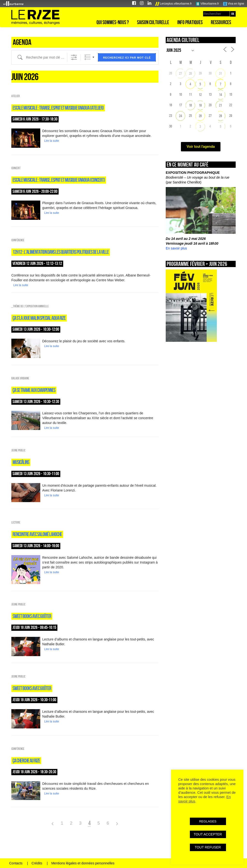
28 (190, 73)
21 (220, 105)
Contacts (16, 863)
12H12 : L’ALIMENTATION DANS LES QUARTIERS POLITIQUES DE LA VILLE (61, 252)
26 (200, 116)
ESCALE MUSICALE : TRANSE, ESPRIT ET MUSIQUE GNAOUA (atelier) (58, 108)
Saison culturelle (153, 22)
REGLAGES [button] (208, 821)
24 (180, 116)
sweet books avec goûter (32, 616)
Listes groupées (87, 57)
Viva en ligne (234, 4)
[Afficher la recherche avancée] (74, 57)
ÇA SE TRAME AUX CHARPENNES (34, 390)
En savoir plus (176, 248)
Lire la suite (51, 141)
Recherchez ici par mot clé (127, 58)
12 (200, 95)
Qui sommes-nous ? (113, 22)
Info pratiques (190, 22)
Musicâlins (21, 462)
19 (200, 105)
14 (220, 95)
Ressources (221, 22)
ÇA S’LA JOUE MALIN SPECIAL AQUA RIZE (39, 318)
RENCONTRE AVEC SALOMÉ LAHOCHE (37, 534)
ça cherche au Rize (26, 760)
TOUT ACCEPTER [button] (208, 834)
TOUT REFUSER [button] (208, 847)
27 (180, 73)
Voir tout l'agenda (201, 147)
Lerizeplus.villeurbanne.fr (174, 4)
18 (190, 105)
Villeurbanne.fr (207, 4)
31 (220, 73)
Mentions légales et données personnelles (83, 863)
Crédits (37, 863)
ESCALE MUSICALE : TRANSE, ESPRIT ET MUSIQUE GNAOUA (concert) (59, 180)
